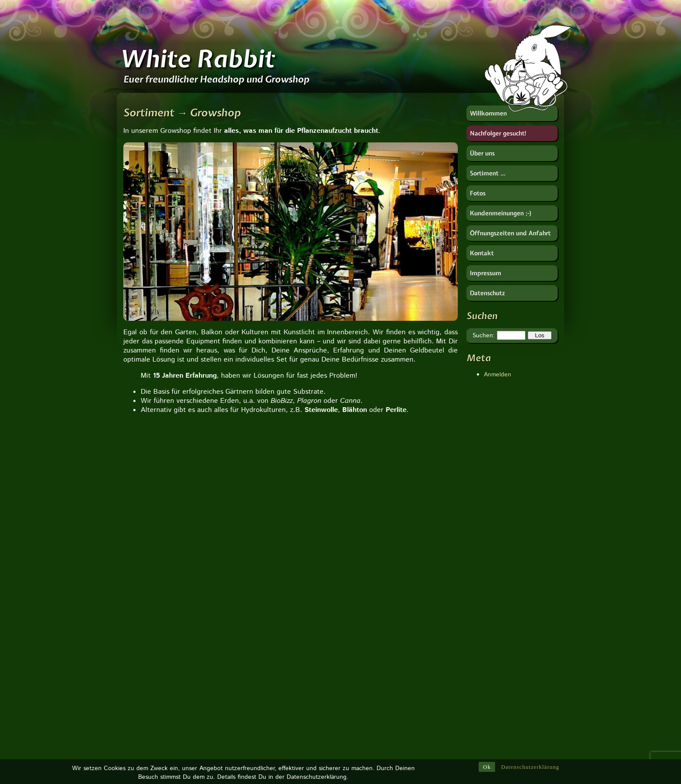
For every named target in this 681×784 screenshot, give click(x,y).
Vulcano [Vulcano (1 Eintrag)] (396, 722)
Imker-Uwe (481, 660)
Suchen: (484, 336)
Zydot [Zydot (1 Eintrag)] (399, 621)
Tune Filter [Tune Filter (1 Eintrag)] (374, 672)
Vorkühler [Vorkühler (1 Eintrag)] (420, 709)
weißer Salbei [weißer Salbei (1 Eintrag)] (378, 709)
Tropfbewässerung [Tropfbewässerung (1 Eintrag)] (383, 659)
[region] (291, 232)
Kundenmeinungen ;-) (501, 213)
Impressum (486, 273)
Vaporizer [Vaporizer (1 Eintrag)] (373, 634)
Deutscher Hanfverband (499, 626)
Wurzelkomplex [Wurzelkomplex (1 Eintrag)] (380, 684)
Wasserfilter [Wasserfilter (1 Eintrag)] (415, 672)
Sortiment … (488, 173)
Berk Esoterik (485, 608)
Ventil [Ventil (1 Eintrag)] (426, 621)
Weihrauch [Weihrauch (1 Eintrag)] (408, 609)
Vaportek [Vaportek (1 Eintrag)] (372, 747)
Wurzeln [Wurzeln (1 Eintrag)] (406, 747)
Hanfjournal (482, 643)
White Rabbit (197, 59)
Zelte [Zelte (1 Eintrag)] (410, 697)
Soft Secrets (483, 695)
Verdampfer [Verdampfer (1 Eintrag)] (411, 735)
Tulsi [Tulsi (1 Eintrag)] (367, 722)
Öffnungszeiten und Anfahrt (510, 233)
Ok (487, 768)
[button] (131, 555)
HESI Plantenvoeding (496, 652)
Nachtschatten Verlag (496, 669)
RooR (474, 686)
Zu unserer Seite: (178, 619)
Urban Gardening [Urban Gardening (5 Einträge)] (387, 646)
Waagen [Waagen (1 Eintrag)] (371, 609)
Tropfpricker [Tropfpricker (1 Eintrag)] (376, 697)
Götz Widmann (487, 634)
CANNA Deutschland (495, 617)
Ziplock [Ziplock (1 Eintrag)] (370, 621)
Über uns (482, 153)
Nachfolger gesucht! (498, 133)
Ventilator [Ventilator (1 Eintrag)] (373, 735)
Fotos (478, 193)
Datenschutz (488, 293)
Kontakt (482, 253)
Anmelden (498, 375)
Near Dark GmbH (490, 678)
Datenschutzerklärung (530, 768)
